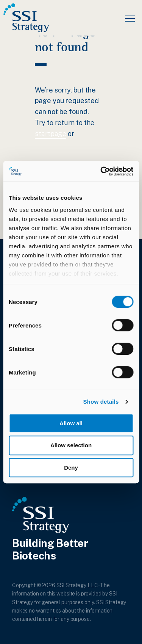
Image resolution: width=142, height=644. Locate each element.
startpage (51, 134)
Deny (71, 468)
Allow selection (71, 445)
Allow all (71, 423)
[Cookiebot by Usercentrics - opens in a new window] (101, 171)
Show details (101, 402)
